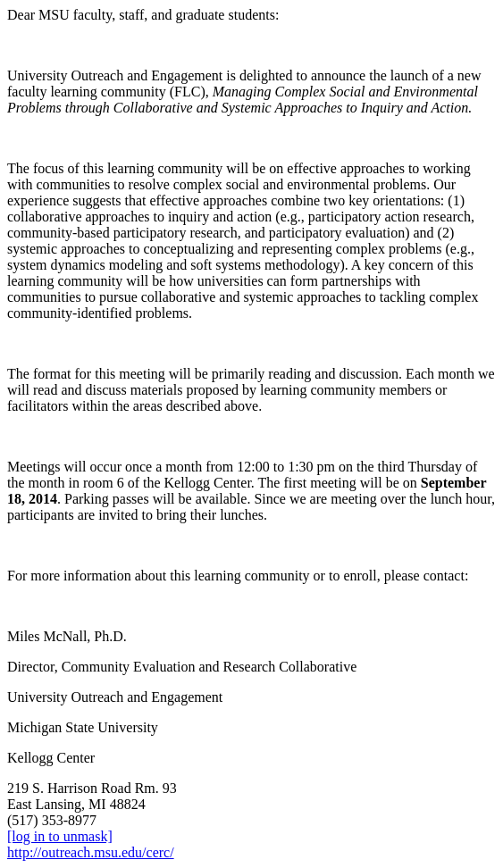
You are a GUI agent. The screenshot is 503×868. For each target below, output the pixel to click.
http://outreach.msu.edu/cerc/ (91, 852)
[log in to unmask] (60, 836)
